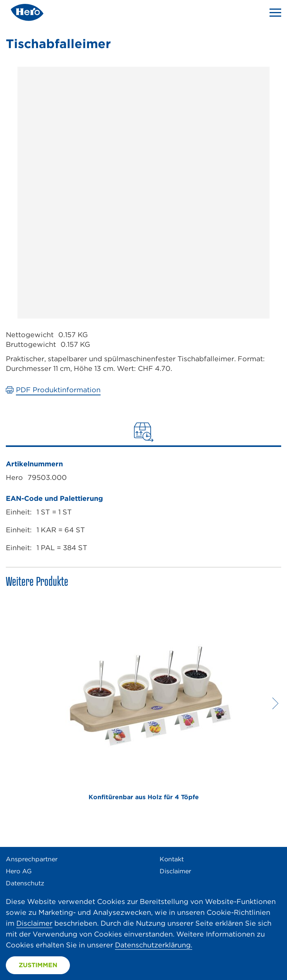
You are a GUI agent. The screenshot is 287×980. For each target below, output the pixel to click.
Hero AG (19, 871)
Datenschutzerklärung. (154, 945)
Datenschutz (25, 883)
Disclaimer (175, 871)
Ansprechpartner (32, 859)
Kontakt (172, 859)
